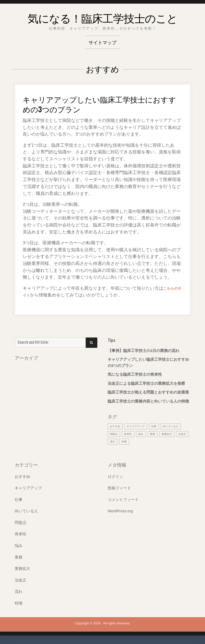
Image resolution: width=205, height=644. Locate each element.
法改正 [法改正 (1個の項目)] (133, 442)
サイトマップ (102, 42)
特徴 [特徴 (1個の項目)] (160, 442)
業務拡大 (22, 569)
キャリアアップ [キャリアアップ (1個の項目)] (140, 426)
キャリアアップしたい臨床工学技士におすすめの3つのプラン (101, 103)
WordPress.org (120, 512)
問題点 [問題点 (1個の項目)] (140, 434)
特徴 (19, 604)
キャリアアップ (28, 489)
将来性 (21, 535)
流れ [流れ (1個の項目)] (148, 442)
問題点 (21, 523)
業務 (19, 558)
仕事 (19, 500)
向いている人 (26, 512)
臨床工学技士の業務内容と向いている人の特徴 (148, 401)
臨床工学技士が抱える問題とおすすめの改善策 (148, 392)
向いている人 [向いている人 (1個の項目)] (119, 434)
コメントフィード (123, 500)
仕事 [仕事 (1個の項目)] (160, 426)
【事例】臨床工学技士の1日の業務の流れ (144, 351)
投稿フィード (119, 489)
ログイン (115, 477)
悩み (19, 546)
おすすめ (22, 477)
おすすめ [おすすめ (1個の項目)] (116, 426)
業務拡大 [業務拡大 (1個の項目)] (116, 442)
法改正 (21, 581)
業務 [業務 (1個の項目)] (182, 434)
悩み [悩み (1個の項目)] (170, 434)
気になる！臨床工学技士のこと (102, 17)
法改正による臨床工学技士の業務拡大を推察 (146, 383)
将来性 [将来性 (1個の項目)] (155, 434)
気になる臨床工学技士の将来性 (135, 374)
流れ (19, 592)
